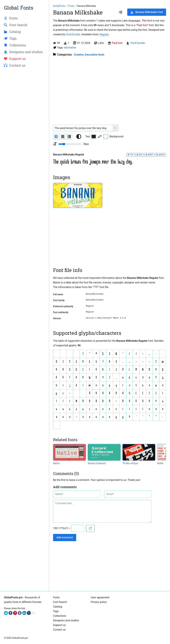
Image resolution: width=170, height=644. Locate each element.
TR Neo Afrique (130, 463)
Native (56, 463)
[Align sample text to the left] (56, 137)
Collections (60, 616)
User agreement (100, 597)
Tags (56, 611)
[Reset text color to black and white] (79, 137)
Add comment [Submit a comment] (65, 537)
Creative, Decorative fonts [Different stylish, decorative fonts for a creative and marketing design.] (89, 55)
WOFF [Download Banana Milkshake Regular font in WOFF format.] (149, 155)
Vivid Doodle (73, 34)
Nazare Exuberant (97, 463)
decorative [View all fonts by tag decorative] (70, 48)
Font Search (60, 602)
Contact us (59, 630)
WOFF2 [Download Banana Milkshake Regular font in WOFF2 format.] (161, 155)
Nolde (160, 463)
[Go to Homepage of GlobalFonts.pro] (59, 6)
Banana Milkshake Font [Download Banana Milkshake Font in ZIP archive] (147, 12)
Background (113, 137)
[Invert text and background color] (100, 137)
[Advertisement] (24, 123)
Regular (105, 34)
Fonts (56, 597)
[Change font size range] (70, 144)
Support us (59, 625)
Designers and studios (66, 620)
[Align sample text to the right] (69, 137)
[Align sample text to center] (63, 137)
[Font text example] (83, 128)
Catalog (58, 607)
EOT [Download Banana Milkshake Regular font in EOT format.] (139, 155)
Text (91, 137)
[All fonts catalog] (72, 6)
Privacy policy (99, 602)
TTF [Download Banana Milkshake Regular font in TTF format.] (131, 155)
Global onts (19, 8)
